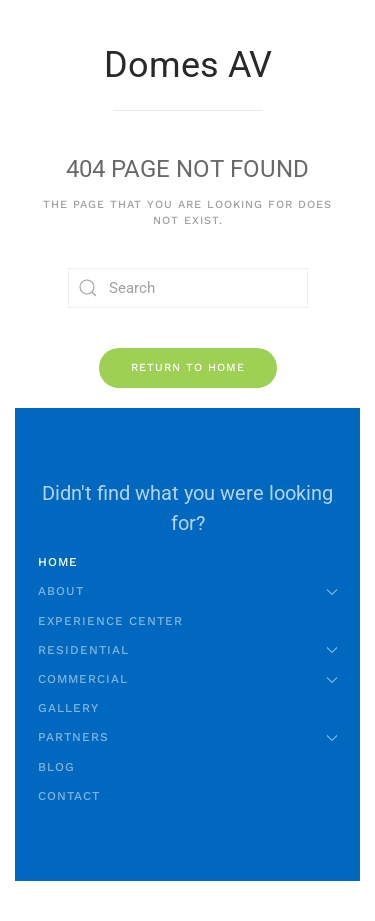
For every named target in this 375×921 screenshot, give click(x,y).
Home (58, 562)
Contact (69, 796)
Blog (56, 767)
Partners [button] (188, 737)
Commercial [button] (188, 679)
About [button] (188, 591)
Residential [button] (188, 650)
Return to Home (188, 367)
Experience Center (110, 621)
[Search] (188, 288)
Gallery (68, 708)
